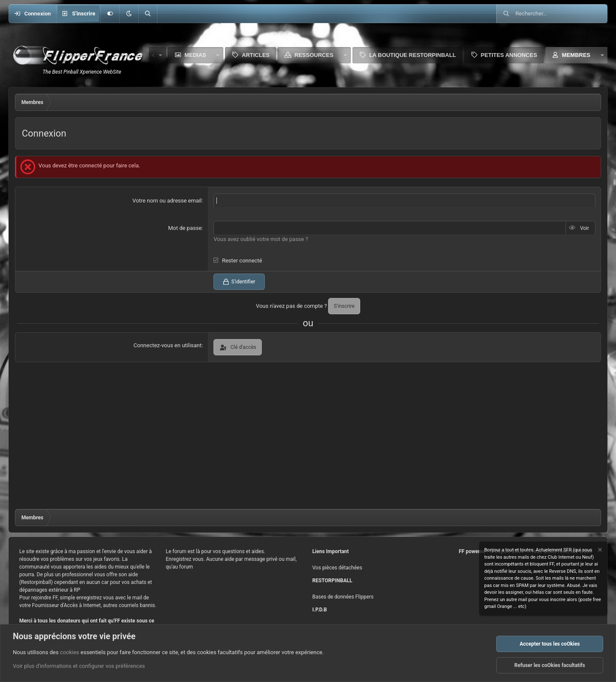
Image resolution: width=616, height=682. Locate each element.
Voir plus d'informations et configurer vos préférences (79, 666)
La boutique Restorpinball (413, 55)
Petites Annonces (509, 55)
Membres (576, 55)
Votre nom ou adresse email (167, 201)
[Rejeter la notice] (599, 551)
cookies (70, 652)
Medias (195, 55)
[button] (129, 14)
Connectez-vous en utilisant (167, 345)
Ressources (314, 55)
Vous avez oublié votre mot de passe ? (261, 239)
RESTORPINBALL (332, 581)
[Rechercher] (148, 14)
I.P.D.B (320, 610)
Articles (256, 55)
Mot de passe (185, 228)
